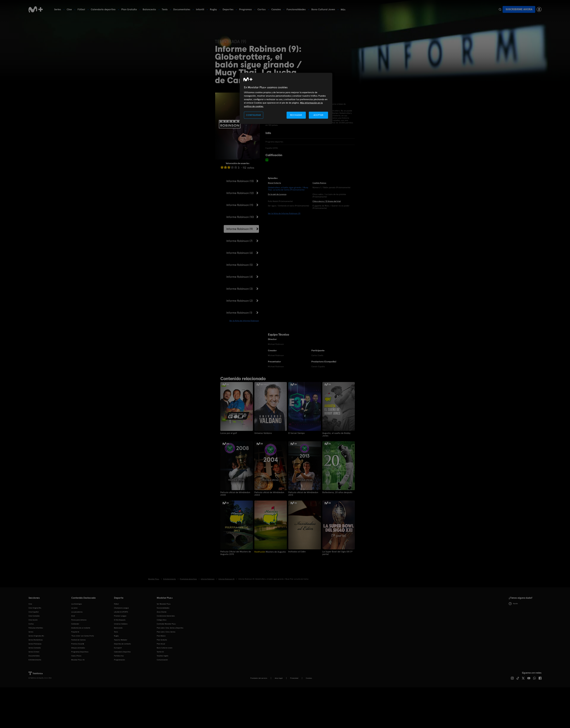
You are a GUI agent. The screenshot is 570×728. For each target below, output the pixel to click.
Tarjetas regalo (163, 656)
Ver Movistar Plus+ (164, 604)
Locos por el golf (229, 433)
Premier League (120, 616)
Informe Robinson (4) (240, 277)
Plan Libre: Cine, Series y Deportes (170, 628)
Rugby (213, 9)
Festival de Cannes (78, 640)
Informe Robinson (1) (239, 313)
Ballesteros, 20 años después (337, 492)
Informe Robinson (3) (240, 289)
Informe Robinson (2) (240, 301)
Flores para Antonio (79, 620)
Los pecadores (77, 612)
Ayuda (513, 604)
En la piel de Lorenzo (277, 194)
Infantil (200, 9)
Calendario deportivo (103, 9)
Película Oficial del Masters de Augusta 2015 (236, 553)
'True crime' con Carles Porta (83, 636)
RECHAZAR (296, 115)
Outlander (75, 624)
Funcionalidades (296, 9)
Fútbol (81, 9)
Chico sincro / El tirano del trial (327, 201)
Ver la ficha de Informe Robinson (244, 321)
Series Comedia (35, 648)
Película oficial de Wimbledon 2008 (235, 494)
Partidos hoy (119, 656)
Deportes (228, 9)
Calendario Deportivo (122, 652)
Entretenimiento (35, 660)
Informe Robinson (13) (240, 181)
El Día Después (120, 620)
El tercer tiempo (296, 433)
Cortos (262, 9)
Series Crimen (34, 652)
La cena (74, 608)
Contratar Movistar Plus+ (166, 624)
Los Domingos (77, 604)
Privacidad (294, 678)
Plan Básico (161, 636)
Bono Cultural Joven (323, 9)
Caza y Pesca (76, 656)
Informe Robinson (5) (240, 265)
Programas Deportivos (80, 652)
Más (343, 10)
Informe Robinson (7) (239, 241)
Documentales (182, 9)
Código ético (162, 620)
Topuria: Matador (121, 640)
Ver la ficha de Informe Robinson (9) (284, 213)
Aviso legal (279, 678)
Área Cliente (162, 612)
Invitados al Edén (297, 552)
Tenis (165, 9)
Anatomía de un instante (81, 628)
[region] (286, 98)
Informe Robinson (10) (240, 217)
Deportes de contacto (122, 644)
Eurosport (118, 648)
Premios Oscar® (78, 644)
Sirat (73, 616)
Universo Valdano (263, 433)
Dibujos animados (78, 648)
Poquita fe (75, 632)
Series (58, 9)
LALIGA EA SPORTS (121, 612)
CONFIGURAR (254, 115)
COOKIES (309, 678)
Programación (119, 660)
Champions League (121, 608)
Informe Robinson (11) (240, 205)
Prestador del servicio (259, 678)
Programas (245, 9)
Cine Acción (33, 620)
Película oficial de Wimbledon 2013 (303, 494)
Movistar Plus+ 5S (78, 660)
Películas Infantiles (36, 628)
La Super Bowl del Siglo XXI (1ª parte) (337, 553)
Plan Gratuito (129, 9)
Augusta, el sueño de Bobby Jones (336, 434)
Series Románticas (36, 640)
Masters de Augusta (270, 552)
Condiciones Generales (166, 616)
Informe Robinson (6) (240, 253)
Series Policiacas (35, 644)
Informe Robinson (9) (240, 229)
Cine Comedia (34, 616)
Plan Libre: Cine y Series (166, 632)
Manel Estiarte (274, 183)
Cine (69, 9)
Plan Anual (161, 644)
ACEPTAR (318, 115)
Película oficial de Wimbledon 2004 (269, 494)
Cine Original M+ (35, 608)
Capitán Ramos (319, 183)
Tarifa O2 (160, 652)
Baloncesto (149, 9)
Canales (276, 9)
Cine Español (34, 612)
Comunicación (162, 660)
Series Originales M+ (36, 636)
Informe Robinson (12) (240, 193)
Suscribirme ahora (519, 9)
